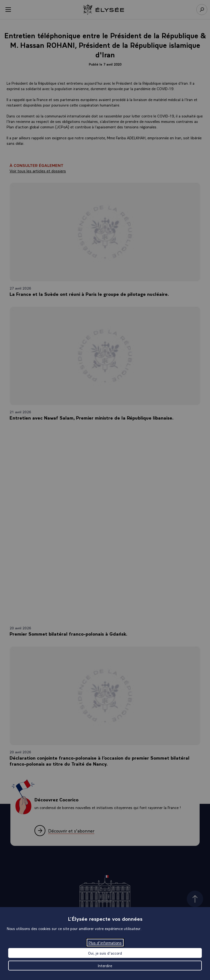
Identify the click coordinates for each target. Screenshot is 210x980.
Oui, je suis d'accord (105, 953)
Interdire (105, 966)
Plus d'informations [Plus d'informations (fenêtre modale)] (105, 943)
